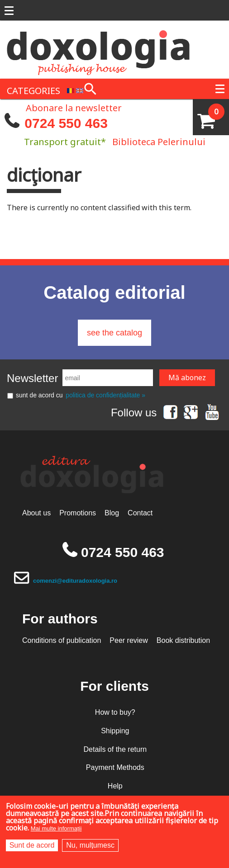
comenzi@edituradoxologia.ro (75, 581)
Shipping (115, 731)
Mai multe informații (56, 828)
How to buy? (115, 712)
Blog (112, 513)
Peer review (129, 640)
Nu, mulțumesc (90, 845)
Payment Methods (115, 767)
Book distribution (183, 640)
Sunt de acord (32, 845)
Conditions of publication (62, 640)
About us (36, 513)
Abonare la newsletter (74, 107)
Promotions (78, 513)
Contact (140, 513)
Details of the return (115, 749)
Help (115, 786)
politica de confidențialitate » (105, 395)
